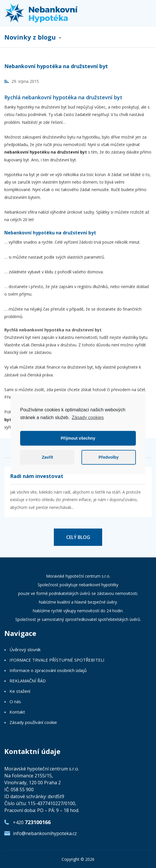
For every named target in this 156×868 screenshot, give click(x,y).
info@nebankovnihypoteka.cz (45, 833)
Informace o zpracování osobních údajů (48, 670)
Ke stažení (20, 691)
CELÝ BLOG (78, 537)
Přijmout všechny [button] (78, 438)
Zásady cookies (88, 417)
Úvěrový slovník (25, 649)
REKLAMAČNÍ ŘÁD (28, 681)
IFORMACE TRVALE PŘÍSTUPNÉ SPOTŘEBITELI (57, 660)
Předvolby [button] (109, 457)
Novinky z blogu (30, 37)
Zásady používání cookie (33, 722)
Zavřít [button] (47, 457)
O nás (15, 701)
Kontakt (17, 712)
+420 (32, 822)
